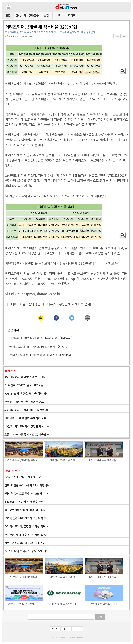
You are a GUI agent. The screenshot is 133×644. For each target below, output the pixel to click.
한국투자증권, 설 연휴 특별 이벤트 (24, 402)
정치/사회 (21, 15)
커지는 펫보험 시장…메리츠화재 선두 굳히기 (34, 347)
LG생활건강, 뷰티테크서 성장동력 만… (27, 518)
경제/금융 (33, 15)
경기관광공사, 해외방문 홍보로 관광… (26, 377)
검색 (100, 617)
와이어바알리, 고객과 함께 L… (64, 604)
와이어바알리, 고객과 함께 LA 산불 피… (27, 410)
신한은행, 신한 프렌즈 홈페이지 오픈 (25, 418)
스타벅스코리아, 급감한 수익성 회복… (26, 526)
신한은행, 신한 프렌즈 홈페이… (104, 604)
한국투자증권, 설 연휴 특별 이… (24, 604)
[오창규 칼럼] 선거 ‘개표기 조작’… (24, 477)
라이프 (72, 15)
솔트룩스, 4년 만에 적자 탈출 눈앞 (24, 502)
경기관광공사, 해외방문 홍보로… (23, 460)
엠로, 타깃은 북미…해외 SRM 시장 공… (27, 485)
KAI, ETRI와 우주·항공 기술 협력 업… (26, 393)
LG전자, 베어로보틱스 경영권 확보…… (27, 426)
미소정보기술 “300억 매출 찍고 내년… (27, 510)
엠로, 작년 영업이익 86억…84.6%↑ (25, 543)
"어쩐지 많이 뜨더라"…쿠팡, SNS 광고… (28, 551)
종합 (8, 15)
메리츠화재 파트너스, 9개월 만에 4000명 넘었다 (35, 338)
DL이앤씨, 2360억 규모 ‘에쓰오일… (25, 385)
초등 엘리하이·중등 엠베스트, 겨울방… (27, 434)
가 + (117, 36)
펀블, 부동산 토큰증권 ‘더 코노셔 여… (26, 493)
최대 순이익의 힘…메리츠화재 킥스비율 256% (34, 355)
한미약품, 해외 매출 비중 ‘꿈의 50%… (26, 535)
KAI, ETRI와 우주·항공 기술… (104, 460)
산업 (46, 15)
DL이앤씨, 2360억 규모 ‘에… (64, 460)
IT (59, 15)
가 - (124, 36)
